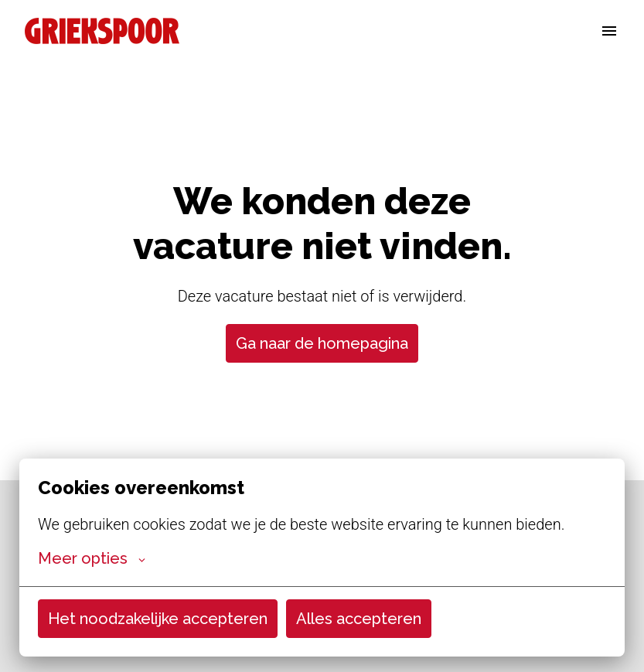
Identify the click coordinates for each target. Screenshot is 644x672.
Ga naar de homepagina (322, 343)
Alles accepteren (359, 619)
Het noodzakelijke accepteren (158, 619)
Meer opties (92, 558)
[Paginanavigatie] (609, 31)
